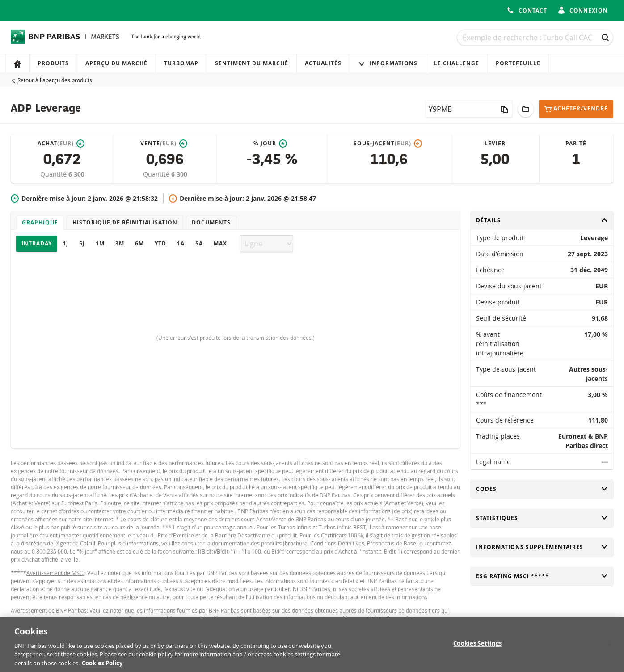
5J (82, 243)
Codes (542, 489)
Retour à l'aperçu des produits (55, 80)
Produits (53, 63)
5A (199, 243)
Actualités (323, 63)
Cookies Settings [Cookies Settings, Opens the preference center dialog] (477, 648)
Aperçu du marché (116, 63)
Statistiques (542, 518)
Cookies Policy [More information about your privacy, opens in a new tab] (102, 668)
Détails (542, 220)
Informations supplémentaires (542, 547)
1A (181, 243)
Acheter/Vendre (576, 109)
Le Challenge (457, 63)
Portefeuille (518, 63)
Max (220, 243)
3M (120, 243)
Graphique (40, 222)
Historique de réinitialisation (125, 222)
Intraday (37, 243)
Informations (388, 63)
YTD (160, 243)
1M (100, 243)
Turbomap (181, 63)
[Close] (610, 648)
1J (65, 243)
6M (139, 243)
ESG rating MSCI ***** (542, 576)
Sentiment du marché (252, 63)
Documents (211, 222)
